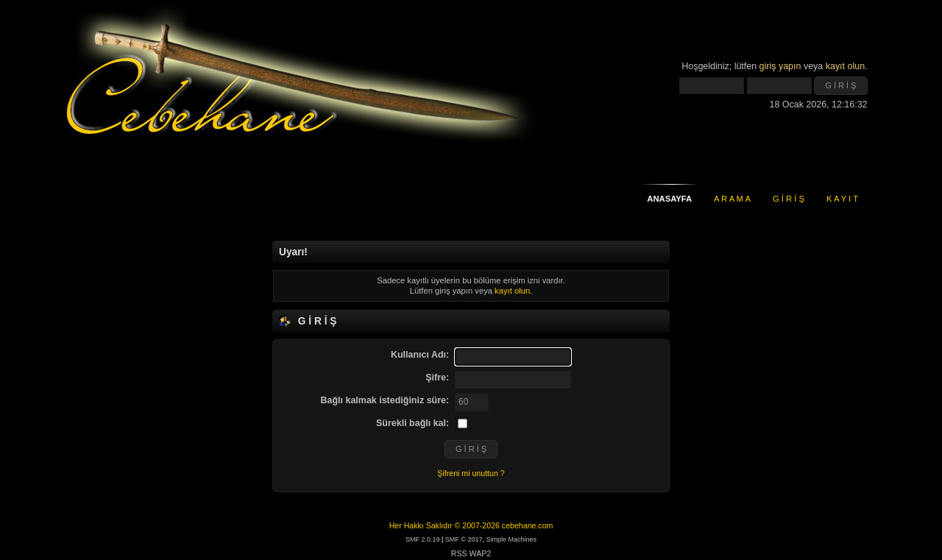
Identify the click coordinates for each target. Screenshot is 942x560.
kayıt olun (845, 66)
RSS (459, 553)
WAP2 (481, 553)
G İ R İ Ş (789, 199)
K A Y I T (842, 199)
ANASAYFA (669, 199)
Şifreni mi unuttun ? (471, 473)
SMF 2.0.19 (423, 539)
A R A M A (732, 199)
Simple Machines (512, 539)
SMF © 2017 (464, 539)
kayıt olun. (513, 291)
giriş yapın (780, 66)
